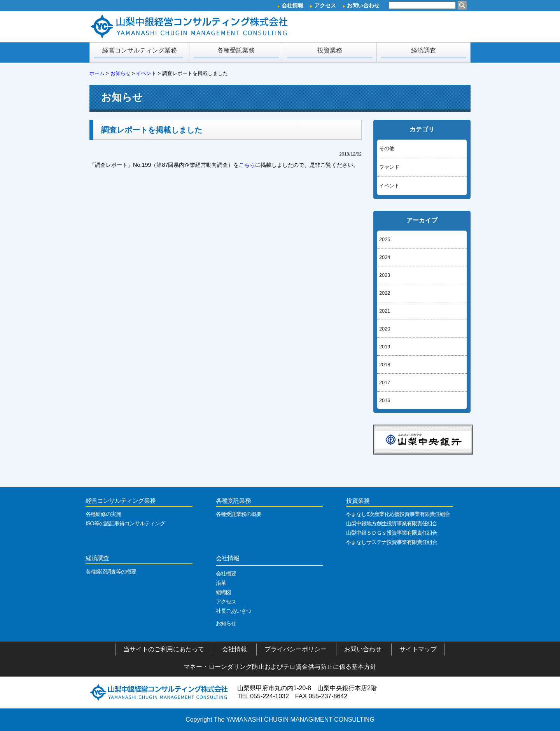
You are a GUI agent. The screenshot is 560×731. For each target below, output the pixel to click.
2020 (385, 329)
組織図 (223, 592)
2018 (385, 365)
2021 (385, 311)
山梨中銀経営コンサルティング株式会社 (159, 692)
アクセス (325, 5)
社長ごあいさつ (234, 611)
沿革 (221, 583)
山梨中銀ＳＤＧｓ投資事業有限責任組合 (392, 533)
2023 (385, 275)
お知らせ (226, 623)
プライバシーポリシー (296, 649)
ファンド (389, 167)
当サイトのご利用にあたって (164, 649)
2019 (385, 347)
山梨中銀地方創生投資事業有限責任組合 (392, 523)
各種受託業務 (236, 53)
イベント (389, 186)
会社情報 (292, 5)
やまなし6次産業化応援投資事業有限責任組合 (398, 514)
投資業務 (330, 53)
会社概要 (226, 574)
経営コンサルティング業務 (138, 53)
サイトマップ (418, 649)
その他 (387, 148)
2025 (385, 239)
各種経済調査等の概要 (111, 572)
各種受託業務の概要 (239, 514)
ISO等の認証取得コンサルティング (125, 523)
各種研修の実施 (103, 514)
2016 (385, 400)
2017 (385, 382)
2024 (385, 257)
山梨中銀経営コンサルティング (191, 27)
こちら (247, 165)
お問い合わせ (363, 5)
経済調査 (423, 53)
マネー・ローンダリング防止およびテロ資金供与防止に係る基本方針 (280, 667)
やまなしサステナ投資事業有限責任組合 (392, 542)
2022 (385, 293)
